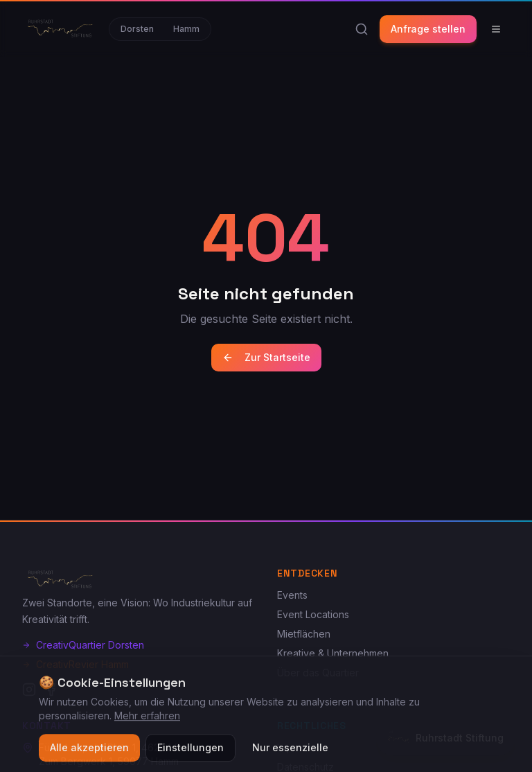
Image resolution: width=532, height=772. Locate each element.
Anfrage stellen (428, 29)
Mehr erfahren (147, 722)
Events (292, 595)
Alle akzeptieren (89, 754)
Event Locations (313, 614)
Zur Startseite (266, 357)
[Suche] (362, 29)
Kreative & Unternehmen (333, 653)
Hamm (186, 29)
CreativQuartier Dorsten (83, 645)
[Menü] (496, 29)
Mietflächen (304, 634)
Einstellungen (190, 754)
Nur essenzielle (290, 754)
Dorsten (137, 29)
